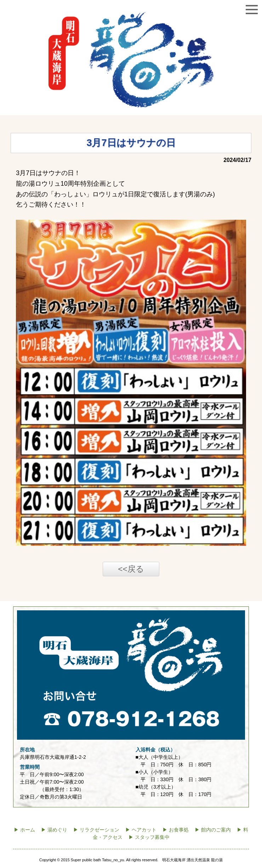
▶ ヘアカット (141, 830)
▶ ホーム (24, 830)
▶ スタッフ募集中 (149, 837)
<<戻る (131, 569)
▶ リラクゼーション (96, 830)
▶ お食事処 (176, 830)
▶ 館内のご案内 (213, 830)
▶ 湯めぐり (54, 830)
